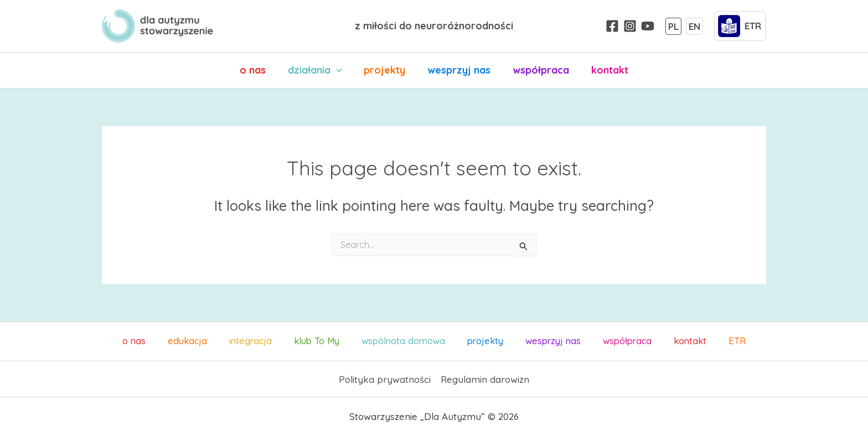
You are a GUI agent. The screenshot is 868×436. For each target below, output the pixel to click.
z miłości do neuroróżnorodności (434, 26)
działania (318, 70)
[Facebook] (612, 26)
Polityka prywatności (385, 379)
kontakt (604, 70)
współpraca (538, 70)
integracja (269, 341)
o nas (258, 70)
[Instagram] (630, 26)
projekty (386, 70)
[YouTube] (648, 26)
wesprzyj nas (458, 70)
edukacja (215, 341)
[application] (340, 70)
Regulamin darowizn (485, 379)
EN (694, 26)
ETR (698, 341)
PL (673, 26)
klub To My (327, 341)
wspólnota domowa (407, 341)
